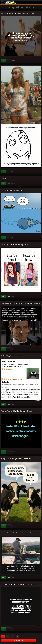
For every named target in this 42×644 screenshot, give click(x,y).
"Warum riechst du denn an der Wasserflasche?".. (18, 584)
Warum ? (4, 179)
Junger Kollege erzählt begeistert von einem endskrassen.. (22, 303)
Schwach (9, 61)
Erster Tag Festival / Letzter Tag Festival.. (15, 245)
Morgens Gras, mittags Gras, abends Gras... (17, 459)
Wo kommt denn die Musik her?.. (13, 190)
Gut (3, 61)
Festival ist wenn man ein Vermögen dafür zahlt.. (18, 14)
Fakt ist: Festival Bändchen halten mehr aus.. (17, 411)
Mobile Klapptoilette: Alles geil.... (12, 356)
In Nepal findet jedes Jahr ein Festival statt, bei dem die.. (21, 533)
